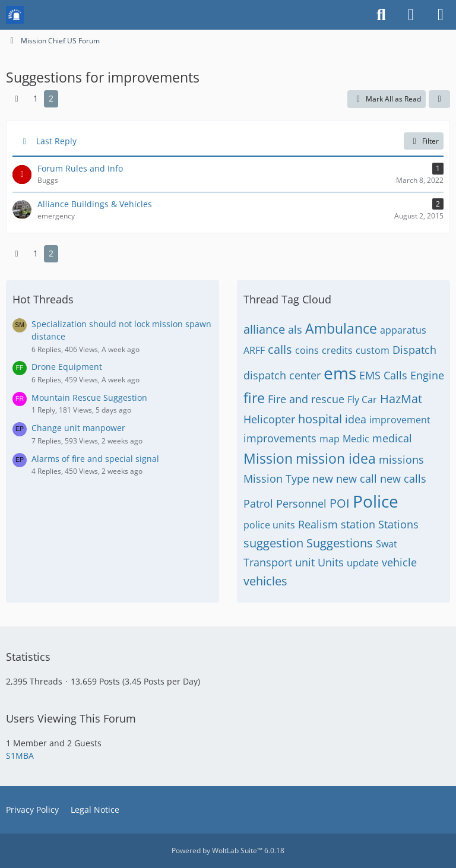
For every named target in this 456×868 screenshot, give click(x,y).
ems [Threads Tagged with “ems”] (340, 373)
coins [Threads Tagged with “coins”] (307, 350)
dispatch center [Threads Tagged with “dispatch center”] (282, 375)
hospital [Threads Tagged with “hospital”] (320, 419)
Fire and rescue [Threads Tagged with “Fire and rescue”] (306, 399)
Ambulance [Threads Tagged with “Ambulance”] (341, 328)
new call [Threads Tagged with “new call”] (357, 479)
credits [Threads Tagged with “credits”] (337, 350)
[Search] (381, 15)
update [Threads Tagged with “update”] (363, 563)
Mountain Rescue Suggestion (89, 397)
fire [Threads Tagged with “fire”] (254, 398)
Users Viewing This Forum (71, 718)
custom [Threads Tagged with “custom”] (373, 350)
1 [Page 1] (36, 98)
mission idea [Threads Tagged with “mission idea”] (336, 458)
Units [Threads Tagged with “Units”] (331, 562)
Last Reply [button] (56, 141)
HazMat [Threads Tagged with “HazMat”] (401, 399)
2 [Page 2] (51, 98)
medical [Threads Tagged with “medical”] (392, 438)
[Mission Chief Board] (15, 15)
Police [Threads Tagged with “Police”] (376, 501)
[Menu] (441, 15)
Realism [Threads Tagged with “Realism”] (318, 524)
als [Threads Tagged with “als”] (295, 330)
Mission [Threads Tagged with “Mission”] (268, 458)
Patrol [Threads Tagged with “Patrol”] (258, 503)
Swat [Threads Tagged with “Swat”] (387, 544)
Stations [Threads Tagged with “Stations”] (398, 524)
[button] (439, 99)
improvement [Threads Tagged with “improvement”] (400, 420)
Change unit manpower (78, 428)
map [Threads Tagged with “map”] (330, 439)
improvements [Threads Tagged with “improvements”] (280, 438)
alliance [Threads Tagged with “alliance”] (264, 329)
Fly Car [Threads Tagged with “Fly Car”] (362, 400)
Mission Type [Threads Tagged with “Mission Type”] (276, 479)
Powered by (228, 850)
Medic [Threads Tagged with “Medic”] (356, 439)
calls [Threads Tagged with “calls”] (280, 349)
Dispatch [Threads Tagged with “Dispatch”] (414, 350)
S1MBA (20, 755)
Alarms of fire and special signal (95, 459)
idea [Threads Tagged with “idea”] (356, 419)
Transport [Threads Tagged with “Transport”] (268, 562)
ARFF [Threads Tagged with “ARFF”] (254, 350)
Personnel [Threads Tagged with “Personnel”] (301, 503)
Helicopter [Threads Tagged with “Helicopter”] (269, 419)
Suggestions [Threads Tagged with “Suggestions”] (340, 543)
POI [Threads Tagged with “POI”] (340, 503)
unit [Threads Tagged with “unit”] (305, 562)
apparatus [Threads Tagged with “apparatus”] (403, 330)
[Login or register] (411, 15)
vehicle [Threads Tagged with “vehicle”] (399, 562)
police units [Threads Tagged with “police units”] (269, 525)
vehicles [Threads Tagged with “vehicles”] (265, 581)
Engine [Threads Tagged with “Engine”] (427, 375)
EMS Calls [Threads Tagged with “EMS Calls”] (383, 375)
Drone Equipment (67, 367)
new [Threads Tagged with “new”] (323, 479)
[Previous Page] (17, 99)
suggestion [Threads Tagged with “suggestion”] (273, 543)
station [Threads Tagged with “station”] (358, 524)
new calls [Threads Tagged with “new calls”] (403, 479)
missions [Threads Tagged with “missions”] (401, 460)
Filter (424, 141)
